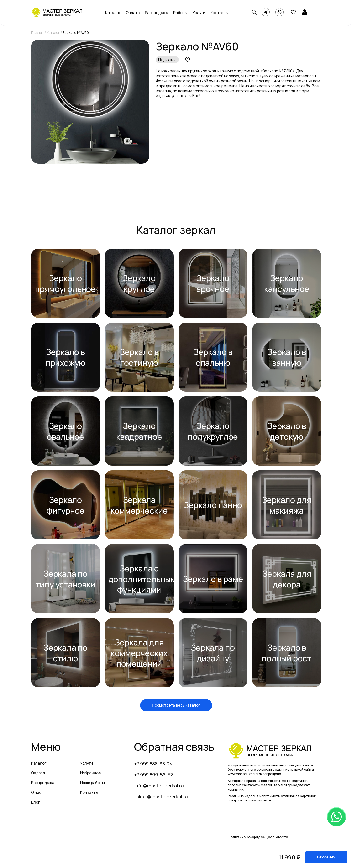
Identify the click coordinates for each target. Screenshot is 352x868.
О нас (36, 792)
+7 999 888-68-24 (153, 764)
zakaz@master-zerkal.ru (161, 797)
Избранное (91, 773)
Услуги (199, 13)
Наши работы (92, 783)
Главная (37, 33)
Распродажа (156, 13)
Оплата (133, 13)
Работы (180, 13)
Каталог (113, 13)
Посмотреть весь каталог (176, 705)
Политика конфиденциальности (258, 837)
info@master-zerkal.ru (159, 786)
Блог (35, 802)
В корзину (326, 857)
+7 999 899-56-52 (154, 775)
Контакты (219, 13)
